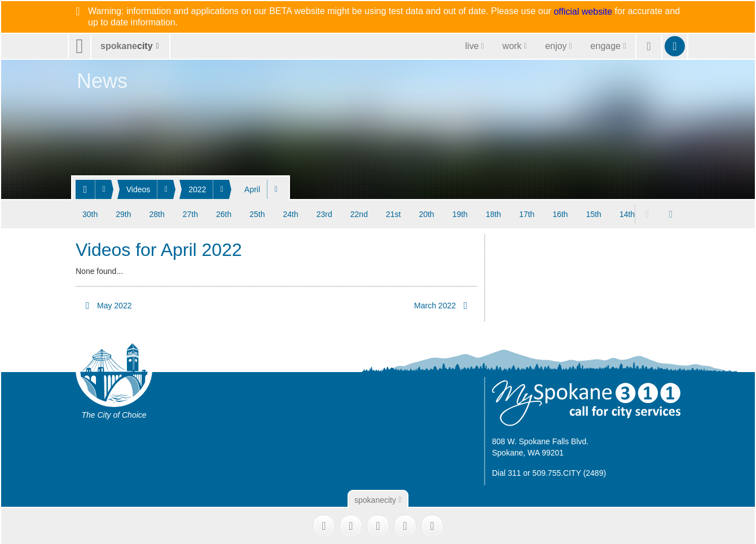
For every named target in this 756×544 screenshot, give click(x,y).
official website (583, 12)
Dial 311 (506, 472)
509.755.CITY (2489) (570, 472)
